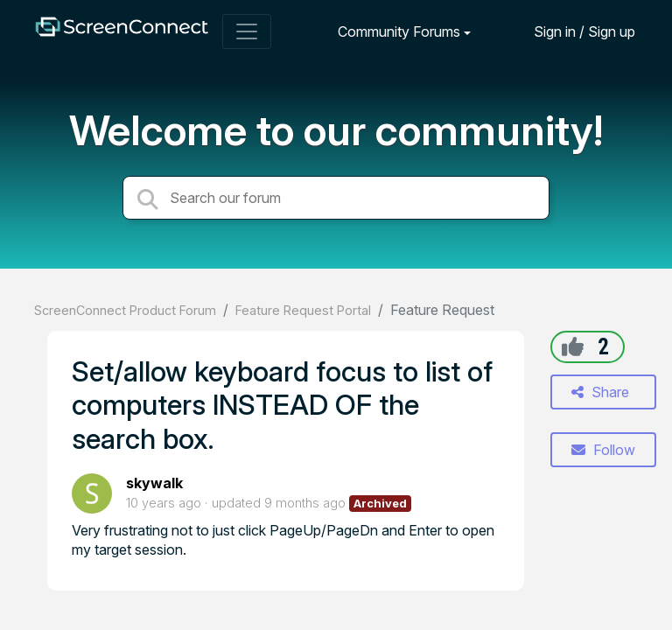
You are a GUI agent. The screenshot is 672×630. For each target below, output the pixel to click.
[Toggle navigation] (247, 31)
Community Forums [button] (399, 31)
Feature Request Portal (303, 310)
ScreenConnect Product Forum (125, 310)
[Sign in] (571, 31)
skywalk (154, 483)
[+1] (573, 346)
